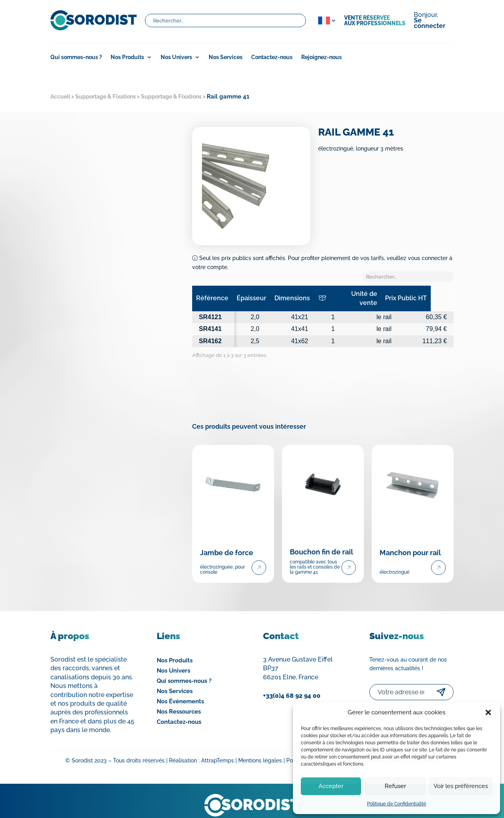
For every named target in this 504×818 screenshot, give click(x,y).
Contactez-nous (272, 57)
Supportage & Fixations (106, 97)
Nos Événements (180, 693)
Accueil (60, 97)
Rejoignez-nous (321, 57)
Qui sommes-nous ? (76, 57)
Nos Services (226, 57)
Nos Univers (176, 57)
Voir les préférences (461, 786)
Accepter (331, 786)
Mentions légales (260, 752)
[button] (488, 712)
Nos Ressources (179, 703)
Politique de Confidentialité (397, 804)
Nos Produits (127, 57)
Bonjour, (430, 21)
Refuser (395, 786)
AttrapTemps (218, 752)
